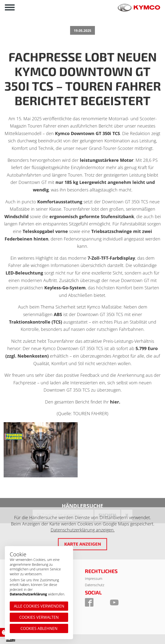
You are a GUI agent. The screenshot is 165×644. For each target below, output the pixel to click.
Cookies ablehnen (39, 628)
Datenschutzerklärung (28, 594)
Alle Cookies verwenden (39, 606)
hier (115, 402)
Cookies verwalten (39, 617)
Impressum (94, 579)
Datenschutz (95, 585)
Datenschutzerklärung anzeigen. (83, 530)
